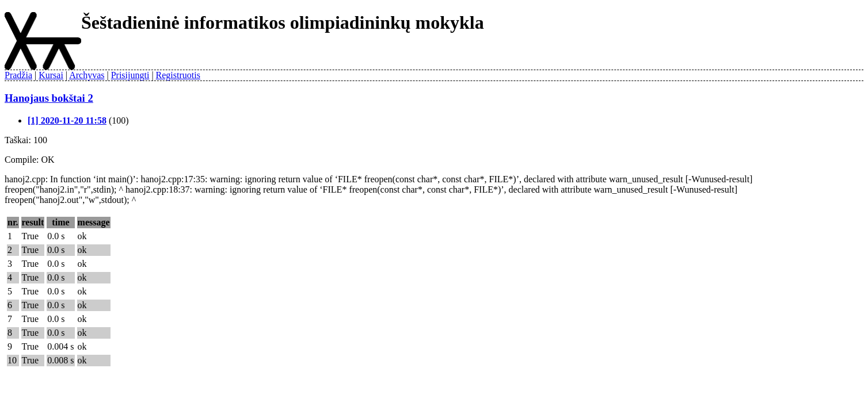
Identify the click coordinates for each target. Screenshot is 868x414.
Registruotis (178, 75)
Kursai (51, 75)
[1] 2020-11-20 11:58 (67, 120)
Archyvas (87, 75)
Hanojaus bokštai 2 (49, 98)
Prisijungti (130, 75)
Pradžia (18, 75)
